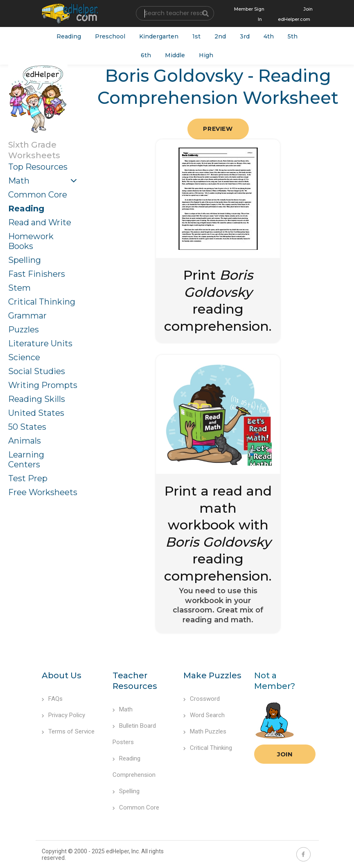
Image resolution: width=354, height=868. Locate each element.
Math (19, 181)
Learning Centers (26, 460)
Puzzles (24, 330)
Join (285, 754)
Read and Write (40, 222)
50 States (27, 427)
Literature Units (40, 343)
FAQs (52, 699)
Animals (25, 441)
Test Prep (28, 478)
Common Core (38, 195)
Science (24, 357)
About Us (62, 675)
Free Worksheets (43, 492)
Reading (69, 36)
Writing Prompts (43, 385)
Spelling (25, 260)
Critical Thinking (42, 302)
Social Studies (37, 371)
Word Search (204, 715)
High (206, 55)
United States (36, 413)
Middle (175, 55)
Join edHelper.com (295, 14)
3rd (245, 36)
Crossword (202, 699)
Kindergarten (159, 36)
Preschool (110, 36)
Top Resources (38, 167)
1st (196, 36)
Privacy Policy (63, 715)
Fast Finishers (37, 274)
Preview (218, 129)
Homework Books (31, 241)
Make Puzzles (212, 675)
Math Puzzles (205, 731)
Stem (19, 288)
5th (293, 36)
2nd (220, 36)
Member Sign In (249, 14)
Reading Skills (37, 399)
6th (146, 55)
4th (269, 36)
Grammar (27, 316)
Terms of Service (68, 731)
